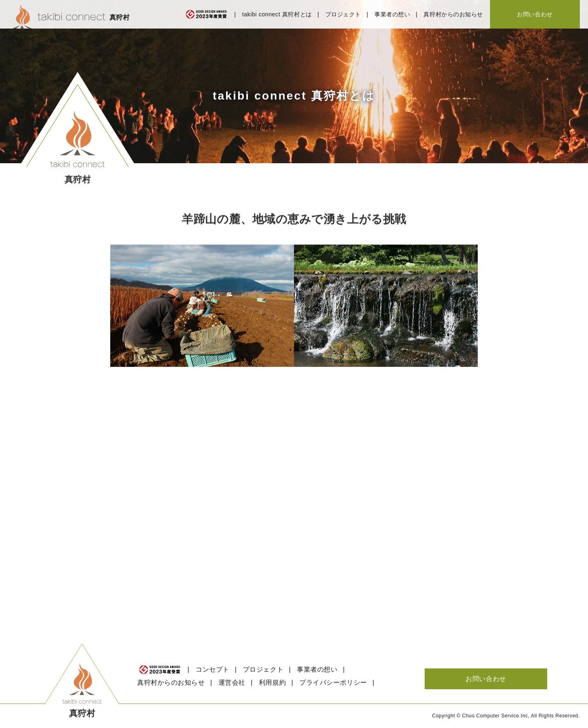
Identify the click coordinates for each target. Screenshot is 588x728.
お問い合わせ (535, 14)
